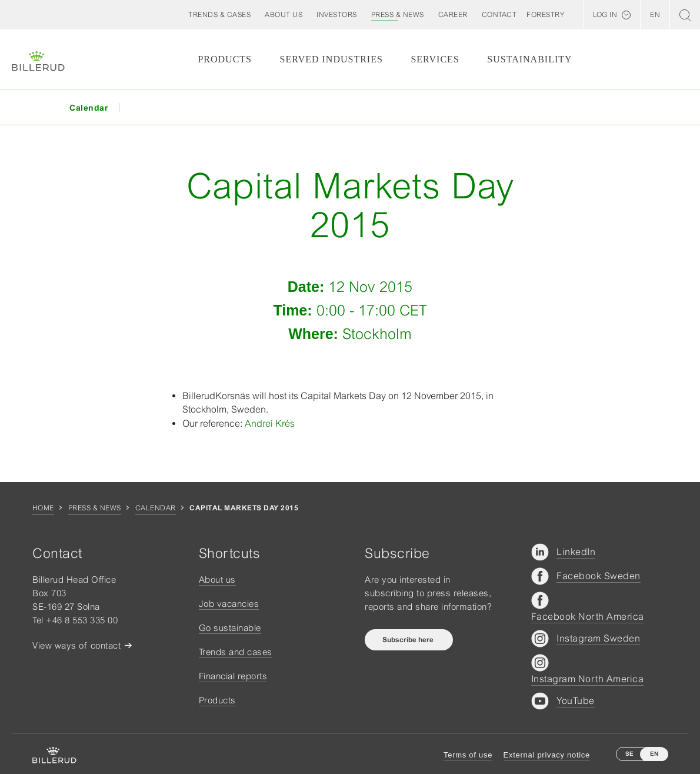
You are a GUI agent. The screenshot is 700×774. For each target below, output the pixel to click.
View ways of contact (76, 645)
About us (217, 579)
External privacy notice (547, 755)
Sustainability (529, 59)
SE (629, 754)
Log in (605, 15)
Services (435, 59)
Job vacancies (229, 604)
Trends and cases (236, 652)
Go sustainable (230, 628)
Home (43, 508)
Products (225, 59)
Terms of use (468, 755)
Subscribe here (409, 640)
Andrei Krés (270, 423)
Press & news (95, 508)
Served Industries (331, 59)
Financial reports (233, 676)
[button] (284, 15)
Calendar (156, 508)
